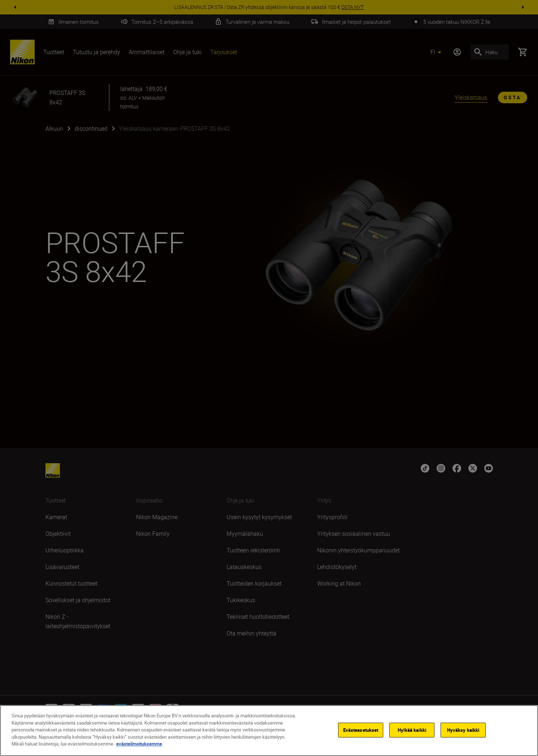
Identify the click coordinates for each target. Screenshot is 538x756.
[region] (269, 731)
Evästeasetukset (361, 730)
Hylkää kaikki (412, 730)
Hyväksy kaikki (463, 730)
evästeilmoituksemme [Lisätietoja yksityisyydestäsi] (139, 744)
